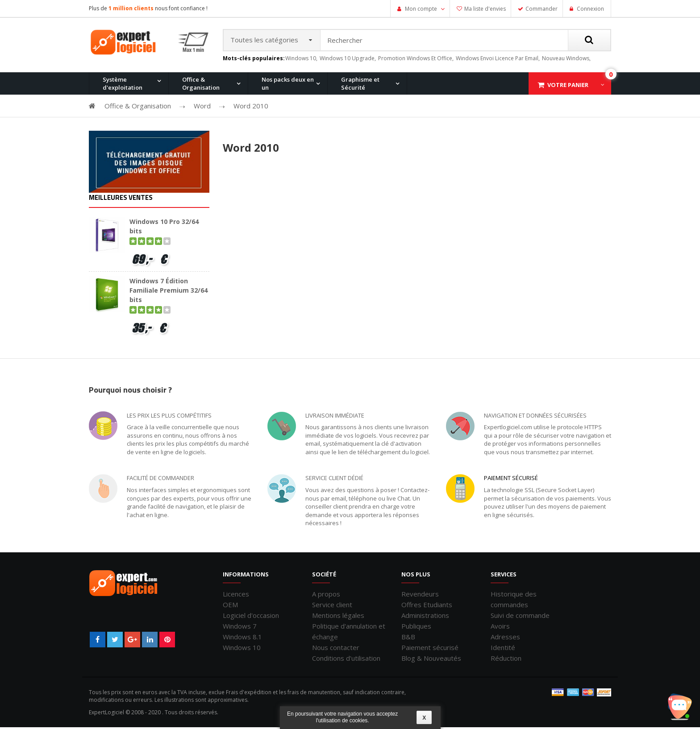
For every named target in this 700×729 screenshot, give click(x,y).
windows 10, (301, 60)
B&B (408, 638)
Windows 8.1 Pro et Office (218, 131)
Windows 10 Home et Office (306, 131)
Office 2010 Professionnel (133, 131)
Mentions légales (338, 617)
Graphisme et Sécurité (360, 85)
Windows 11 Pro (120, 131)
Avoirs (500, 628)
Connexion (590, 9)
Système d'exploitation (123, 85)
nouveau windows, (566, 60)
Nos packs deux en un (288, 85)
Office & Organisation (201, 85)
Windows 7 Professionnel (389, 131)
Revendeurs (420, 596)
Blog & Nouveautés (431, 660)
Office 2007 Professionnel (475, 131)
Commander (542, 9)
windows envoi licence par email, (498, 60)
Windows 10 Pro (205, 131)
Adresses (505, 638)
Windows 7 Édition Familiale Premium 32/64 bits (169, 292)
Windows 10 (242, 649)
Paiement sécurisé (511, 480)
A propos (326, 596)
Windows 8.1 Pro (292, 131)
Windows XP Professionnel (476, 131)
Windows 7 (240, 628)
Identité (503, 649)
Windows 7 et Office (552, 131)
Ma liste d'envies (485, 9)
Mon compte (421, 9)
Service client (332, 606)
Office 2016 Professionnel (304, 131)
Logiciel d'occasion (251, 617)
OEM (230, 606)
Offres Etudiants (427, 606)
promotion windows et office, (416, 60)
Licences (236, 596)
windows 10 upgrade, (348, 60)
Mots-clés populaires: (254, 60)
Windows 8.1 (242, 638)
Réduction (506, 660)
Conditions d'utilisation (346, 660)
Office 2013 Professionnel (218, 131)
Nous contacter (336, 649)
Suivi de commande (520, 617)
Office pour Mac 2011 (383, 131)
